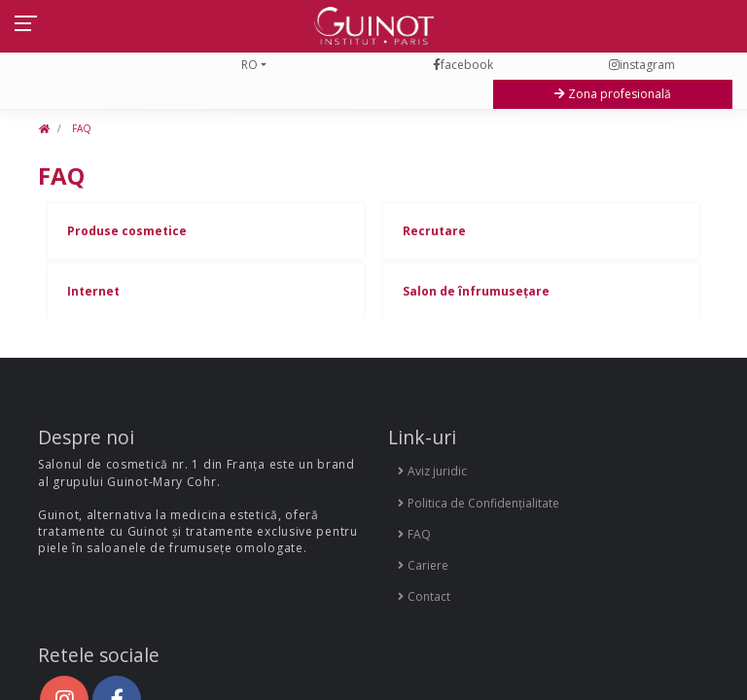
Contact (424, 596)
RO (249, 65)
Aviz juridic (432, 471)
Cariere (423, 565)
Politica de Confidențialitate (479, 503)
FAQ (80, 128)
